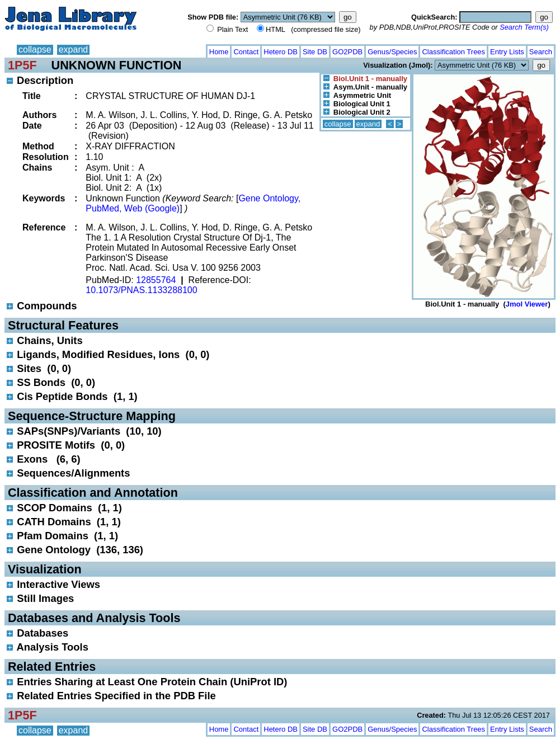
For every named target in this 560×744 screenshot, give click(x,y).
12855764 (156, 280)
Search (541, 52)
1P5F (22, 65)
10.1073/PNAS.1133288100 (141, 290)
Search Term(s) (524, 27)
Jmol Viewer (527, 304)
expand (74, 50)
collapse (35, 50)
